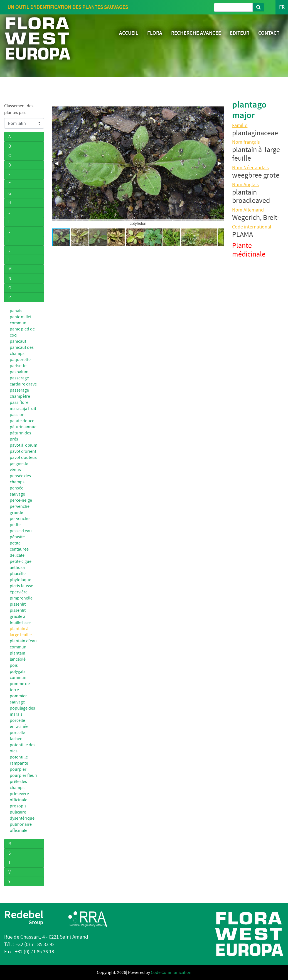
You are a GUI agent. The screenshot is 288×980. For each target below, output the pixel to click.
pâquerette (20, 360)
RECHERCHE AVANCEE (196, 33)
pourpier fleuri (24, 775)
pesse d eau (21, 531)
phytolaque (20, 580)
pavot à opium (24, 445)
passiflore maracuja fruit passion (23, 409)
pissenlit (18, 604)
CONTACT (269, 33)
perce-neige (21, 500)
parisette (18, 366)
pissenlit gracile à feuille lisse (20, 616)
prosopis (18, 806)
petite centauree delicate (19, 549)
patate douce (22, 421)
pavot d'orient (23, 451)
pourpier (18, 769)
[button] (57, 163)
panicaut (18, 341)
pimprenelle (21, 598)
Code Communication (171, 972)
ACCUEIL (129, 33)
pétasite (17, 537)
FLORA (155, 33)
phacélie (18, 574)
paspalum (19, 372)
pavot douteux (23, 457)
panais (16, 311)
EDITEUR (240, 33)
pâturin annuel (24, 427)
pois (14, 665)
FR (282, 7)
